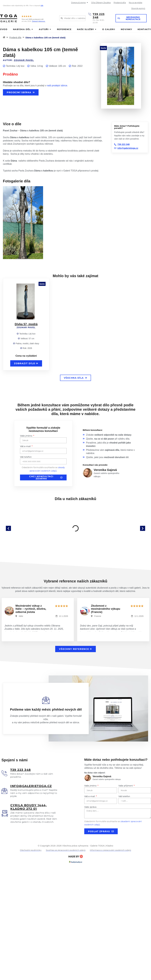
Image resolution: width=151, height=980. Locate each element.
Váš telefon (26, 457)
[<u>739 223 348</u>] (4, 773)
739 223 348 (99, 16)
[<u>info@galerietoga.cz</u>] (4, 791)
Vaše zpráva (90, 807)
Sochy (103, 48)
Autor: (18, 60)
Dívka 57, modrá (26, 324)
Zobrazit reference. (39, 21)
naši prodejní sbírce (57, 86)
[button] (8, 528)
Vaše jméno (26, 436)
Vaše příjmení (126, 786)
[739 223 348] (90, 14)
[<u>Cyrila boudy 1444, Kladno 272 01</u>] (5, 813)
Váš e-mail (26, 446)
